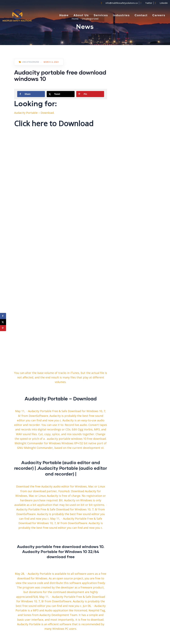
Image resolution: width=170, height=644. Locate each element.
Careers (159, 15)
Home (64, 15)
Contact (141, 15)
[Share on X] (61, 94)
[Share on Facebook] (31, 94)
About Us (81, 15)
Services (101, 15)
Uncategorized (31, 62)
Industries (121, 15)
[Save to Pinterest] (90, 94)
